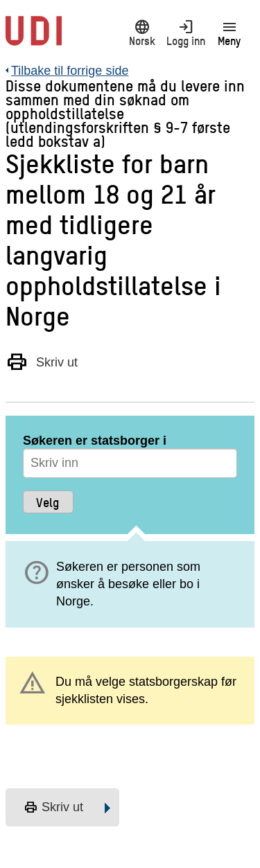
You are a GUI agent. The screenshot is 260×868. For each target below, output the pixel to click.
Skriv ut (42, 362)
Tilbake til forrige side (70, 71)
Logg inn (185, 33)
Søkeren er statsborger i (95, 441)
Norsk (142, 33)
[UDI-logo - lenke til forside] (34, 38)
